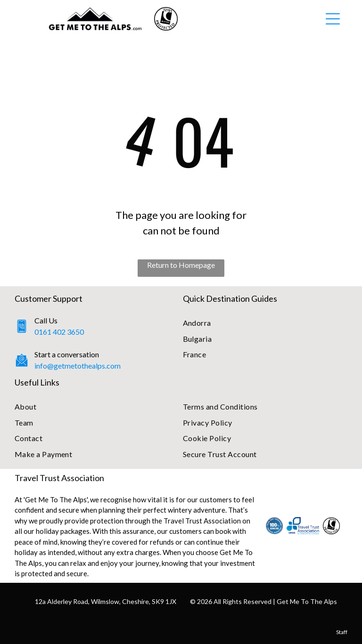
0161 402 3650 (59, 332)
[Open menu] (333, 19)
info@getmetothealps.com (78, 366)
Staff (342, 632)
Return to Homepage (181, 265)
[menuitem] (265, 323)
